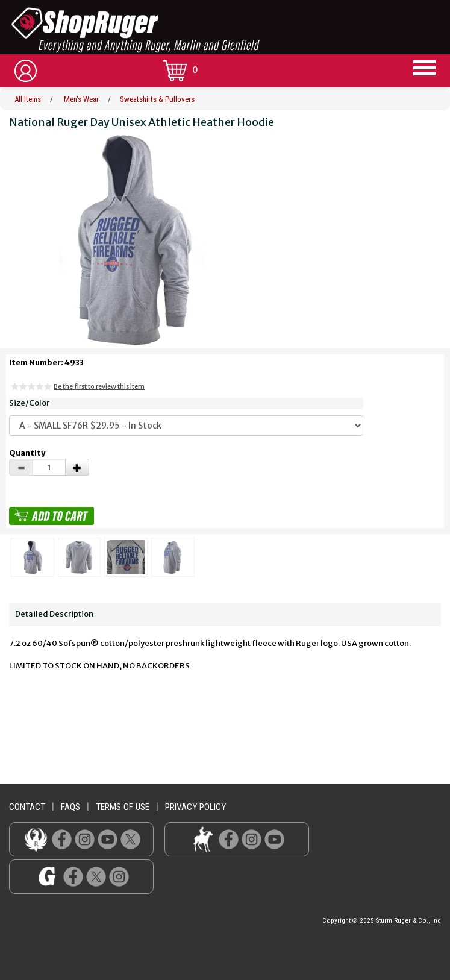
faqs (70, 807)
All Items (28, 99)
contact (27, 807)
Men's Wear (81, 99)
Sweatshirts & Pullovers (157, 99)
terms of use (123, 807)
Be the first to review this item (99, 386)
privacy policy (195, 807)
